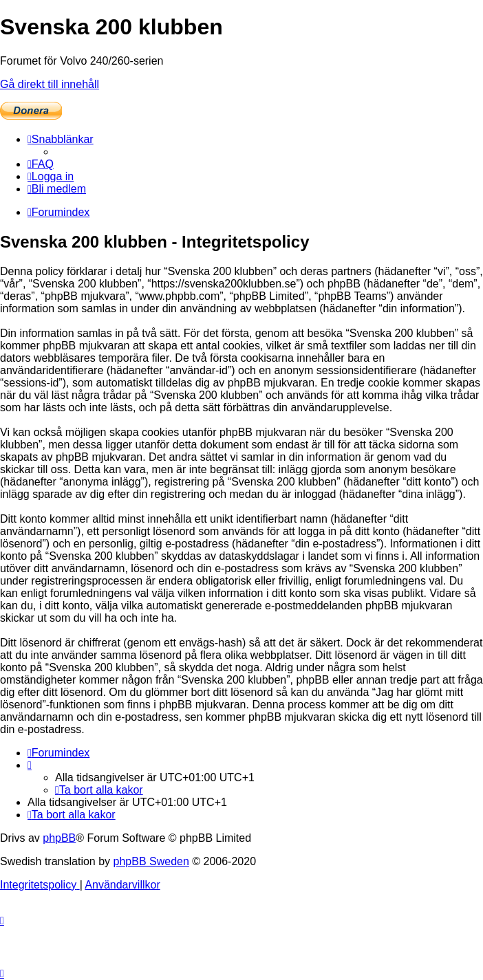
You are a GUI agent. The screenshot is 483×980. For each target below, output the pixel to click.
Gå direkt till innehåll (50, 84)
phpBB (59, 838)
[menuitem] (41, 164)
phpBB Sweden (151, 861)
